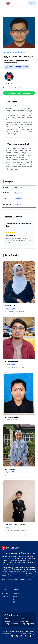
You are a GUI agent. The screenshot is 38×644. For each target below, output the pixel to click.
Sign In (32, 3)
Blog (14, 599)
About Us (16, 593)
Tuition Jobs (6, 596)
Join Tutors (6, 593)
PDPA (14, 602)
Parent (15, 596)
